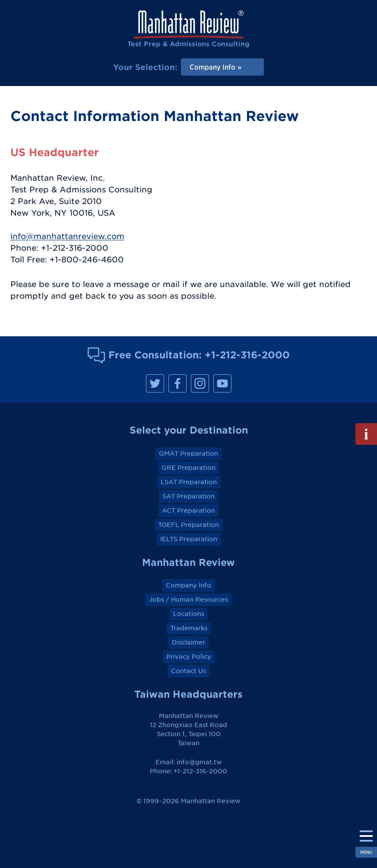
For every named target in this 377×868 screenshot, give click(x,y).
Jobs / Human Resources (188, 600)
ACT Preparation (188, 511)
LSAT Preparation (189, 482)
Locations (189, 614)
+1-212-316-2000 (247, 355)
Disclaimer (188, 642)
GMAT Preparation (188, 453)
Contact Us (188, 671)
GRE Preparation (188, 468)
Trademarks (189, 628)
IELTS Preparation (189, 539)
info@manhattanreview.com (67, 236)
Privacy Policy (189, 657)
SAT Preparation (188, 496)
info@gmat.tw (199, 762)
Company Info (188, 585)
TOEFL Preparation (188, 525)
